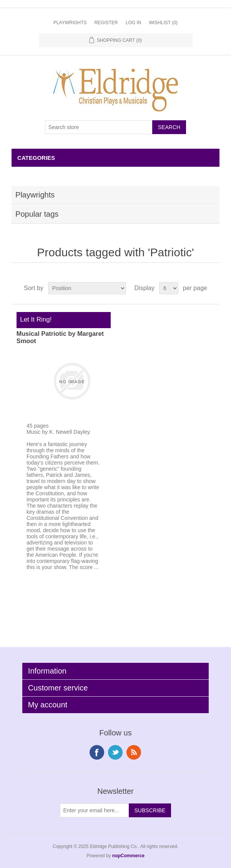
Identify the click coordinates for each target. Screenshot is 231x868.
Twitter (115, 752)
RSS (134, 752)
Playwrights (70, 23)
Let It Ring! (34, 319)
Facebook (97, 752)
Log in (134, 23)
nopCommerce (128, 856)
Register (106, 23)
